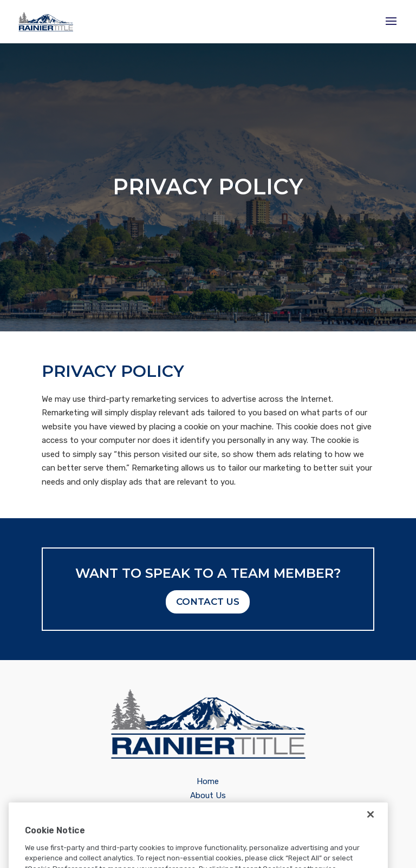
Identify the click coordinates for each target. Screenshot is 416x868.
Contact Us (208, 602)
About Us (208, 795)
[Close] (370, 827)
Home (208, 781)
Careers (208, 810)
